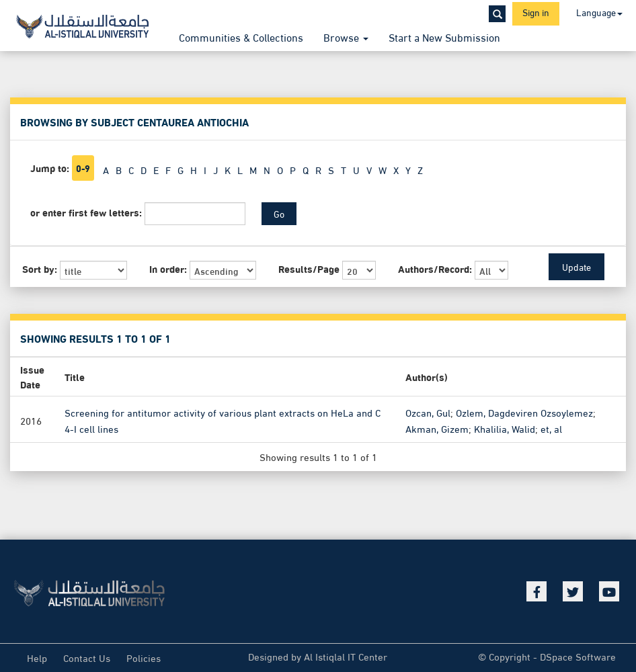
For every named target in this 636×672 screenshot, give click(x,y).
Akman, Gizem (437, 428)
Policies (144, 657)
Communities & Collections (241, 37)
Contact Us (87, 657)
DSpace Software (578, 656)
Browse (346, 37)
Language (599, 12)
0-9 (83, 168)
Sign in (536, 12)
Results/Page (309, 268)
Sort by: (40, 268)
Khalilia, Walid (505, 428)
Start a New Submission (444, 37)
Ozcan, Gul (428, 412)
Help (37, 657)
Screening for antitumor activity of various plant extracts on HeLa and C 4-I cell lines (223, 420)
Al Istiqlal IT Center (346, 656)
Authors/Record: (435, 268)
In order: (168, 268)
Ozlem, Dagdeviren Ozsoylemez (524, 412)
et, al (551, 428)
